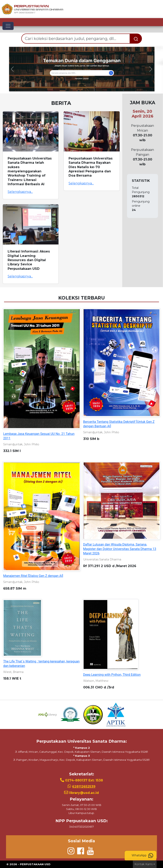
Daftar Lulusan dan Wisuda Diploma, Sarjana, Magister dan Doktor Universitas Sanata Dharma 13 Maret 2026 (120, 549)
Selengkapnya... (20, 192)
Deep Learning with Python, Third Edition (112, 675)
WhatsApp (142, 856)
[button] (12, 69)
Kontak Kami (144, 864)
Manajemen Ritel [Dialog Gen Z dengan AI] (33, 576)
